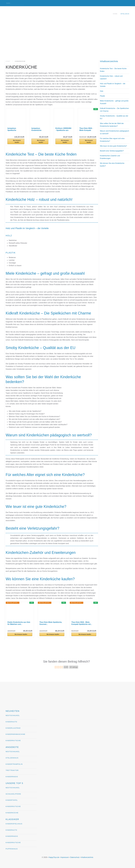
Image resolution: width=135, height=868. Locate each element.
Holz (102, 91)
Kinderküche (12, 813)
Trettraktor (12, 770)
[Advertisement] (67, 37)
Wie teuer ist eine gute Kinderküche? (113, 146)
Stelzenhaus (12, 758)
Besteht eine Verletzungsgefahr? (112, 151)
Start (8, 61)
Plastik (102, 96)
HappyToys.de (54, 857)
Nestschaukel (13, 715)
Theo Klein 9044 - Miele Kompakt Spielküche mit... (86, 129)
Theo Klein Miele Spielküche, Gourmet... (51, 623)
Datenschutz (75, 857)
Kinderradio (12, 777)
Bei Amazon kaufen (17, 141)
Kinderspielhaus (14, 824)
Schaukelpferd (13, 794)
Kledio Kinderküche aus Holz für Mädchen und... (19, 623)
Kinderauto (11, 722)
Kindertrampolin (14, 764)
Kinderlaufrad (13, 728)
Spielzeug (125, 14)
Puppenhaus (12, 849)
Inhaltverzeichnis (87, 857)
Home (115, 14)
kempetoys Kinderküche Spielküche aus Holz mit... (39, 129)
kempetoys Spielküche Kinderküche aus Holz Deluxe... (14, 129)
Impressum (65, 857)
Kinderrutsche (13, 741)
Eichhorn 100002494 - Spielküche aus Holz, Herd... (63, 129)
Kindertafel (12, 800)
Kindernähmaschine (15, 734)
